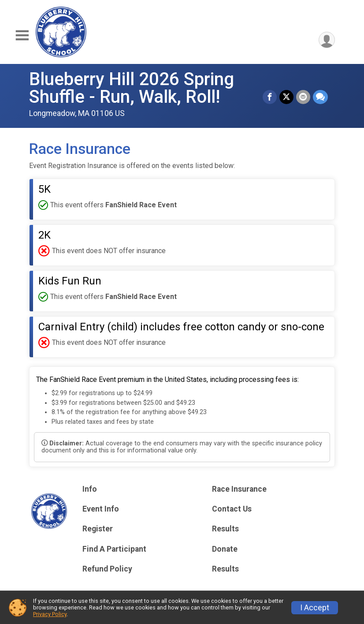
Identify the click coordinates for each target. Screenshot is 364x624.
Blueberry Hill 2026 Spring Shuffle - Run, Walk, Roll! (132, 88)
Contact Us (232, 509)
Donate (225, 549)
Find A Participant (114, 549)
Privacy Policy (50, 614)
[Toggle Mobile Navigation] (22, 35)
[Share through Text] (320, 97)
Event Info (101, 509)
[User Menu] (327, 40)
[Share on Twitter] (286, 97)
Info (90, 489)
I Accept (315, 608)
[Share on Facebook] (270, 97)
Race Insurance (239, 489)
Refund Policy (107, 569)
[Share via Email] (303, 97)
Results (225, 529)
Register (98, 529)
